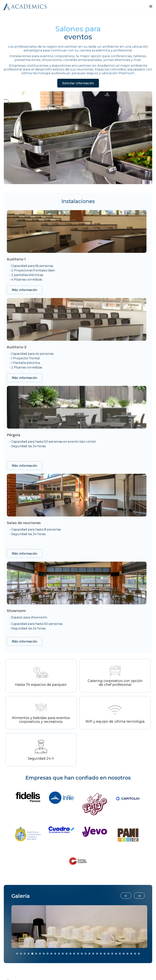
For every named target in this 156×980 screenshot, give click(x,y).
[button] (126, 896)
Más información (25, 290)
